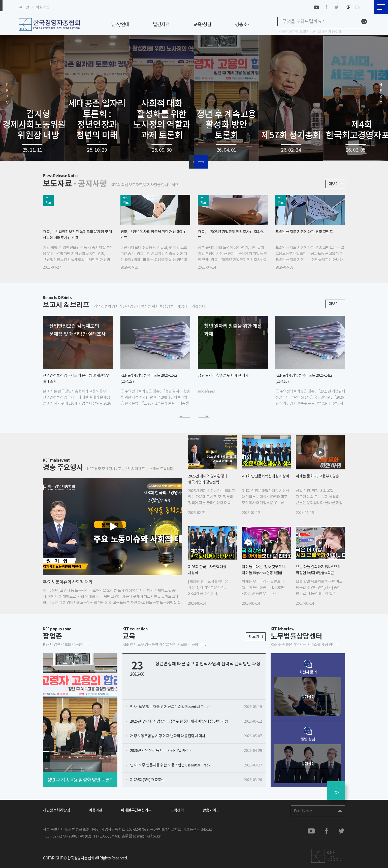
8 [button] (100, 756)
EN (358, 7)
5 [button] (77, 756)
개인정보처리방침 (56, 809)
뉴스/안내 (120, 24)
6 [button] (84, 756)
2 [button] (54, 756)
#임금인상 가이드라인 (293, 32)
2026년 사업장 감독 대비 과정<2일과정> (196, 749)
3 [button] (62, 756)
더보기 (334, 183)
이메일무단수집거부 (136, 809)
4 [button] (69, 756)
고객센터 (177, 809)
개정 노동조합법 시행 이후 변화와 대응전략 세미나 (196, 735)
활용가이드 (211, 809)
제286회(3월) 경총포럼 (196, 779)
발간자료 (161, 24)
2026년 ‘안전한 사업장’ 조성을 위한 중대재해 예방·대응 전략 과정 (196, 720)
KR (348, 7)
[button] (7, 98)
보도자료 (56, 183)
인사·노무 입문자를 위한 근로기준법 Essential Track (196, 706)
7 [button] (92, 756)
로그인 (24, 7)
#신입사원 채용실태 (327, 32)
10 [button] (47, 766)
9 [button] (107, 756)
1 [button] (47, 756)
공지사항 (88, 183)
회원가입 (43, 7)
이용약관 (95, 809)
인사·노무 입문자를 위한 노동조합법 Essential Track (196, 764)
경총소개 (243, 24)
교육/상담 (202, 24)
